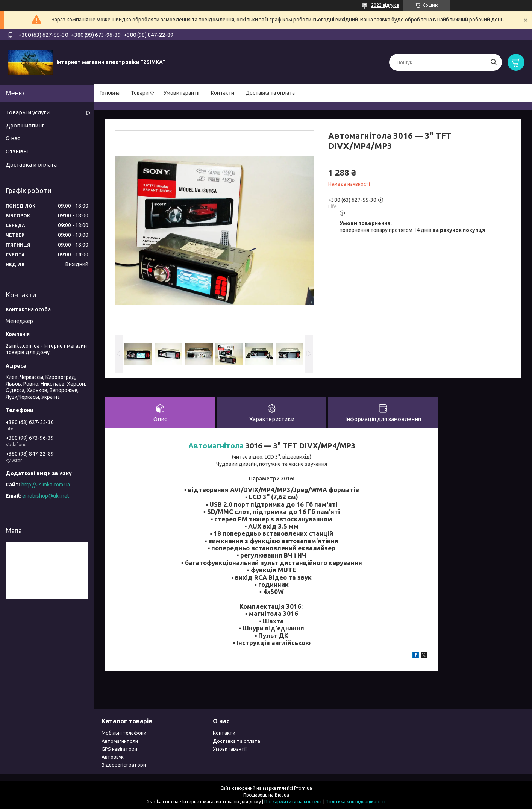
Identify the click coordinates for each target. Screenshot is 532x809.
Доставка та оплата (270, 93)
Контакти (223, 93)
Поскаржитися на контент (293, 802)
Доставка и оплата (31, 164)
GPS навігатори (119, 749)
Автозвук (113, 757)
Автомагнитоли (120, 741)
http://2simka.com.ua (46, 485)
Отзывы (17, 151)
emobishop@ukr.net (46, 496)
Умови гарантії (182, 93)
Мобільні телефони (124, 733)
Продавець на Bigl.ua (266, 795)
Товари (140, 93)
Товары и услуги (28, 112)
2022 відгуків (385, 5)
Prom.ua (303, 788)
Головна (110, 93)
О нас (13, 138)
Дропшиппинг (25, 125)
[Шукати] (493, 62)
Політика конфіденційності (355, 802)
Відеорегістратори (124, 765)
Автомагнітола (216, 446)
